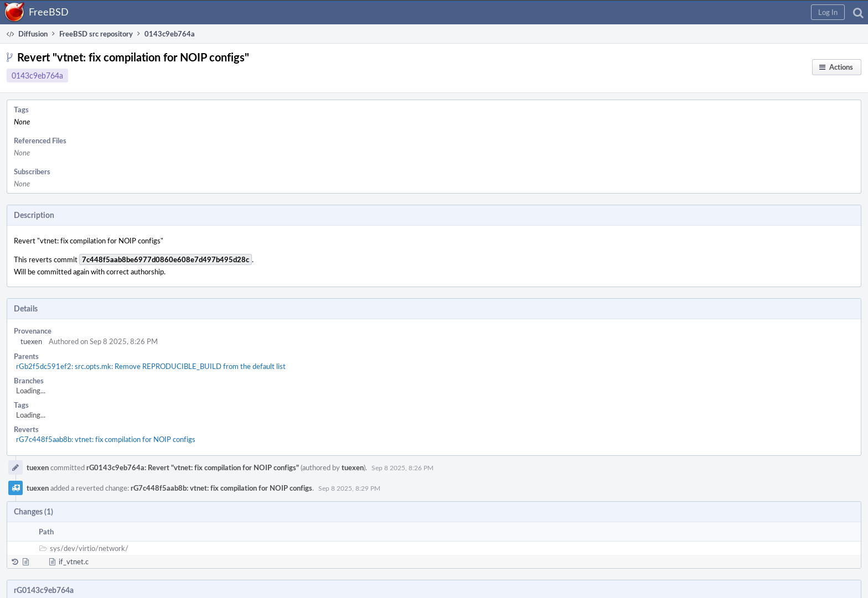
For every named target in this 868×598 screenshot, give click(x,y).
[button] (828, 12)
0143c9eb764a (37, 76)
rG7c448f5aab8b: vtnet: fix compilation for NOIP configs (106, 439)
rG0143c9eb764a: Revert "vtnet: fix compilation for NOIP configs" (193, 467)
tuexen (31, 341)
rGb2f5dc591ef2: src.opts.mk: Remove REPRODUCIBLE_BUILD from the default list (151, 366)
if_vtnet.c (74, 561)
